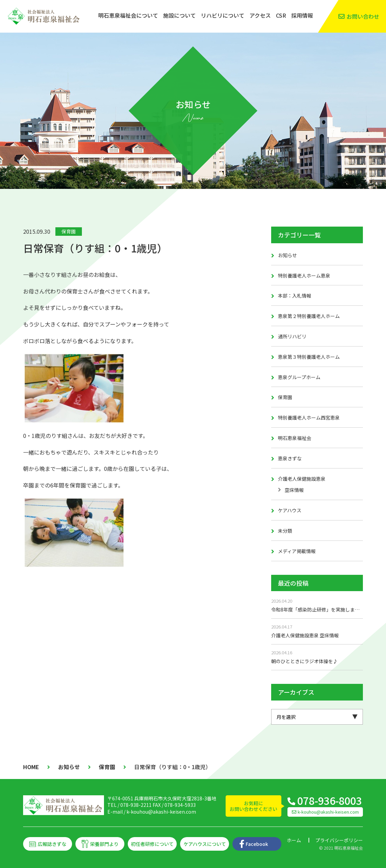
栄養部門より (104, 844)
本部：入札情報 (295, 296)
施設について (179, 15)
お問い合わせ (363, 16)
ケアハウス (290, 510)
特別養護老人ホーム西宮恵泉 (309, 418)
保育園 (69, 231)
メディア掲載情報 (297, 551)
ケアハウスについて (205, 844)
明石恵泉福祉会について (128, 15)
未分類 (285, 531)
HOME (31, 767)
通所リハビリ (292, 336)
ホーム (294, 840)
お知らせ (287, 255)
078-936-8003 (330, 800)
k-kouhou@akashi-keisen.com (161, 812)
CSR (281, 15)
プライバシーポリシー (339, 840)
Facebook (257, 844)
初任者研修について (152, 844)
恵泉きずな (290, 458)
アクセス (260, 15)
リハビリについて (223, 15)
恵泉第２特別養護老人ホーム (309, 316)
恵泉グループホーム (299, 377)
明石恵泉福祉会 (295, 438)
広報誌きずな (52, 844)
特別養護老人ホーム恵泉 (304, 276)
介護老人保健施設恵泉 (302, 479)
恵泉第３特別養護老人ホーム (309, 357)
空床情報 (294, 490)
